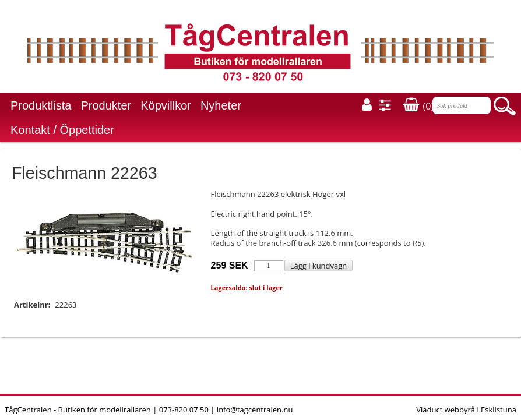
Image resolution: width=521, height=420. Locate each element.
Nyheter (221, 105)
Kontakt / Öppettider (62, 130)
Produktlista (41, 105)
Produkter (106, 105)
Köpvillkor (166, 105)
